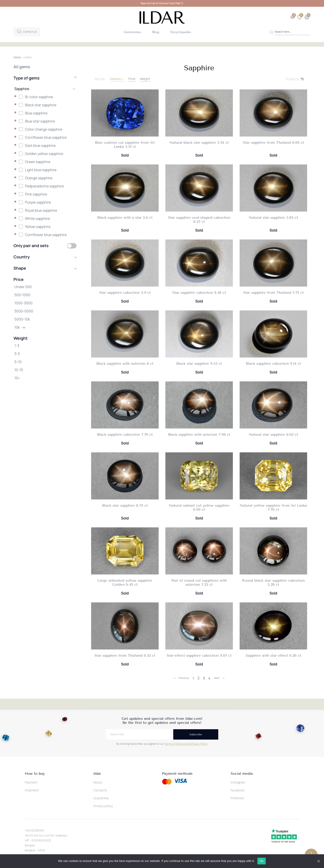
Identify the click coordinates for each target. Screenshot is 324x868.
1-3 (17, 346)
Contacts (100, 790)
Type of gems (45, 78)
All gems (22, 67)
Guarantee (101, 798)
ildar (97, 774)
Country (45, 257)
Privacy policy (103, 806)
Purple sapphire (38, 202)
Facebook (238, 790)
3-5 (17, 354)
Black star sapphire (41, 105)
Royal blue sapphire (41, 210)
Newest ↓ (117, 79)
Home (17, 57)
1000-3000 (23, 303)
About (98, 782)
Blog (156, 32)
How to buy (35, 774)
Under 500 (23, 287)
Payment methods (177, 774)
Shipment (32, 790)
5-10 (18, 362)
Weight (145, 79)
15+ (17, 378)
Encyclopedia (180, 32)
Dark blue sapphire (40, 146)
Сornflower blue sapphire (46, 235)
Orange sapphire (39, 178)
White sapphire (37, 219)
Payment (31, 782)
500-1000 (22, 295)
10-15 (19, 370)
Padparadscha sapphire (44, 186)
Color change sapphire (44, 129)
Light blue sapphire (41, 170)
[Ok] (318, 861)
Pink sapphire (36, 194)
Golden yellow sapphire (44, 154)
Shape (45, 268)
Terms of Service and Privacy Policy (186, 744)
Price (132, 79)
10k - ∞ (20, 327)
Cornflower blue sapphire (46, 137)
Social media (242, 774)
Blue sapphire (36, 113)
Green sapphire (38, 162)
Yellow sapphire (38, 227)
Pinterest (237, 798)
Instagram (238, 782)
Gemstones (132, 32)
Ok (262, 861)
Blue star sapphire (40, 121)
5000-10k (22, 319)
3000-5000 (24, 311)
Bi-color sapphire (39, 97)
